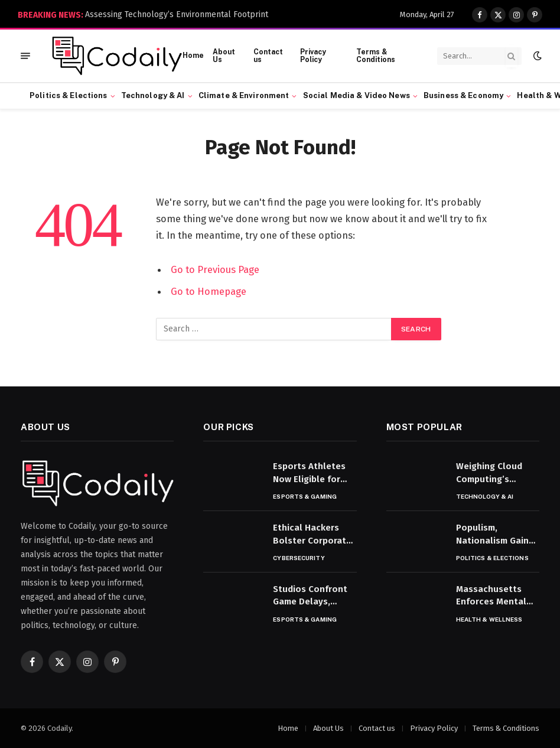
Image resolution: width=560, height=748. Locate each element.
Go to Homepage (209, 291)
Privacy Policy (313, 56)
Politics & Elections (69, 95)
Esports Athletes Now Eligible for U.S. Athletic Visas (312, 473)
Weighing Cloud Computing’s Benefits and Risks (495, 473)
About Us (224, 56)
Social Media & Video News (356, 95)
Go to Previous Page (215, 269)
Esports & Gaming (305, 496)
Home (193, 56)
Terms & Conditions (376, 56)
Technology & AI (153, 95)
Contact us (268, 56)
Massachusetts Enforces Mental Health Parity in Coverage (491, 596)
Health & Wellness (489, 619)
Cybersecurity (299, 558)
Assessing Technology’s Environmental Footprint (177, 14)
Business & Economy (463, 95)
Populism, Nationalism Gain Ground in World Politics (492, 535)
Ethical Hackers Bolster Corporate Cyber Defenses (312, 535)
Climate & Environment (244, 95)
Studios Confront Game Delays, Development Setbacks (310, 596)
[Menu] (25, 56)
